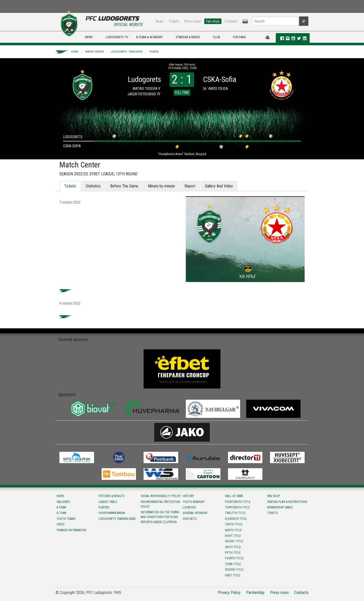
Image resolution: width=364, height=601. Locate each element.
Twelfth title (235, 513)
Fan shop (213, 21)
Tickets (174, 21)
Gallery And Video (219, 186)
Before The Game (124, 186)
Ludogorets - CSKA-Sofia (127, 52)
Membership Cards (280, 507)
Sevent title (234, 541)
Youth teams (66, 519)
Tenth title (234, 524)
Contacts (231, 21)
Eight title (233, 536)
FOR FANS (240, 37)
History (188, 496)
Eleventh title (236, 519)
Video (61, 524)
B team (61, 513)
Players (104, 507)
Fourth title (234, 558)
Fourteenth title (238, 502)
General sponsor (195, 513)
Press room (193, 21)
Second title (234, 570)
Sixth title (233, 547)
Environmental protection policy (161, 504)
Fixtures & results (111, 496)
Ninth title (233, 530)
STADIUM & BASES (188, 37)
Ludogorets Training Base (117, 519)
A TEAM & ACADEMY (149, 37)
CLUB (217, 37)
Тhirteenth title (237, 507)
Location (189, 507)
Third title (233, 564)
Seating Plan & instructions (287, 502)
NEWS (89, 37)
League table (108, 502)
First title (233, 575)
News (160, 21)
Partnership (255, 593)
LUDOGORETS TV (117, 37)
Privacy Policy (229, 593)
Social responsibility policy (161, 496)
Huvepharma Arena (112, 513)
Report (190, 186)
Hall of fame (234, 496)
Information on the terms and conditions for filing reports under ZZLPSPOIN (160, 517)
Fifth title (233, 553)
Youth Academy (194, 502)
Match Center (95, 52)
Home (75, 52)
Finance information (71, 530)
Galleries (63, 502)
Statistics (93, 186)
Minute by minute (161, 186)
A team (61, 507)
